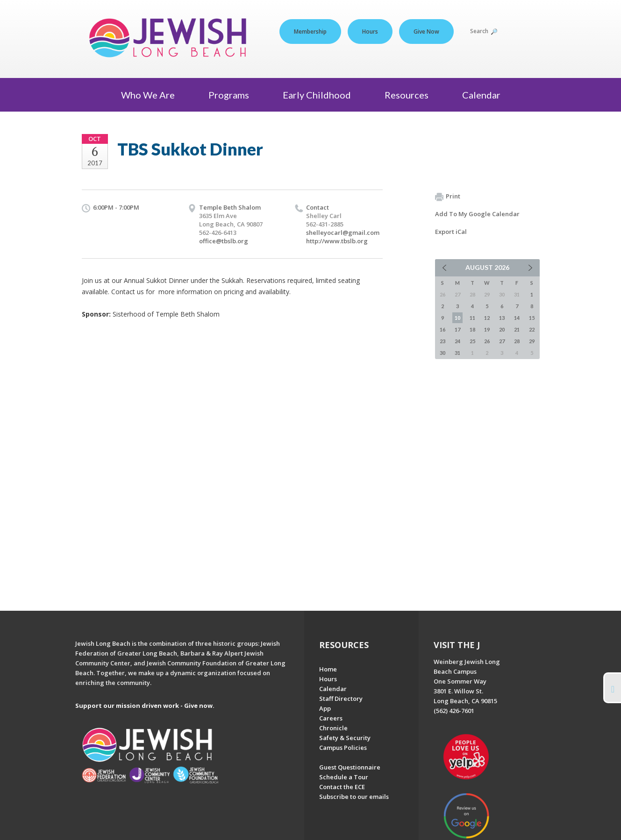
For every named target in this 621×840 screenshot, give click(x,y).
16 (443, 329)
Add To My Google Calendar (477, 214)
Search (483, 31)
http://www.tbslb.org (337, 241)
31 (457, 353)
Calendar (481, 95)
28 (517, 341)
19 (487, 329)
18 (472, 329)
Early (321, 95)
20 (502, 329)
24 (457, 341)
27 (502, 341)
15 (532, 318)
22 (532, 329)
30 (443, 353)
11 (472, 318)
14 (517, 318)
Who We (152, 95)
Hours (370, 32)
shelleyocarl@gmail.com (343, 233)
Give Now (426, 32)
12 (487, 318)
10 (457, 318)
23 (443, 341)
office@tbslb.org (224, 241)
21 (517, 329)
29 (532, 341)
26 (487, 341)
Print (448, 197)
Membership (310, 32)
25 (472, 341)
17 (457, 329)
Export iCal (451, 232)
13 (502, 318)
